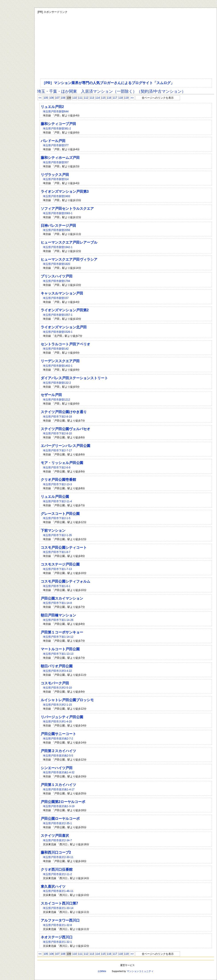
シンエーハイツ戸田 (57, 768)
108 (63, 98)
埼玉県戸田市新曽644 (56, 112)
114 (98, 98)
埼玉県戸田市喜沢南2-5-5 (58, 756)
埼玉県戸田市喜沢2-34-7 (57, 840)
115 (103, 98)
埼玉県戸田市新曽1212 (57, 400)
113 (92, 98)
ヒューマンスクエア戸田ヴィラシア (69, 259)
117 (115, 98)
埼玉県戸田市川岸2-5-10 (57, 688)
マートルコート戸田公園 (60, 649)
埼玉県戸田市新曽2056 (57, 230)
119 (126, 98)
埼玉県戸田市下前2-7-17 (57, 451)
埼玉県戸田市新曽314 (56, 179)
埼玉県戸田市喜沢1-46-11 (58, 891)
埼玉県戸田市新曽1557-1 (58, 315)
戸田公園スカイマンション (62, 598)
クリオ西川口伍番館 (57, 869)
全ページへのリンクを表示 (158, 98)
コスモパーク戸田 (55, 683)
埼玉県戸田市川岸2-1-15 (57, 705)
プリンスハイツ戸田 (57, 276)
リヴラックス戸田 (55, 175)
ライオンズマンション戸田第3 (65, 192)
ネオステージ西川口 (57, 937)
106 (52, 98)
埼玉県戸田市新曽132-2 (57, 383)
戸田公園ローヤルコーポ (60, 819)
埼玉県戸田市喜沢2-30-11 (58, 857)
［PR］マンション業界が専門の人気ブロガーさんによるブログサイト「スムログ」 (108, 83)
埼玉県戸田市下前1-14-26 (58, 620)
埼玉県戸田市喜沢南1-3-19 (59, 806)
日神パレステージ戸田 (58, 226)
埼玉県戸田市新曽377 (56, 145)
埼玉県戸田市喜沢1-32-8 (57, 925)
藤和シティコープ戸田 (58, 124)
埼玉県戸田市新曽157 (56, 298)
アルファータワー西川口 (60, 920)
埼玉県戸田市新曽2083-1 (58, 213)
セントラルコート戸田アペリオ (65, 344)
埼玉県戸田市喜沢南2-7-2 (58, 739)
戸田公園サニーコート (58, 734)
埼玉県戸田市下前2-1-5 (57, 518)
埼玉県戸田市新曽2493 (57, 196)
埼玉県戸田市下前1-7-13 (57, 569)
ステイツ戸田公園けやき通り (64, 412)
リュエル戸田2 (52, 107)
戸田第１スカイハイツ (58, 785)
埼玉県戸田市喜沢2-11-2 (57, 874)
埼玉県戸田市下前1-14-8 (57, 603)
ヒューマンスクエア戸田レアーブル (69, 242)
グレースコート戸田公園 (60, 514)
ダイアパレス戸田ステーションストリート (74, 378)
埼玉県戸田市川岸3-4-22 (57, 671)
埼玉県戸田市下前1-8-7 (57, 552)
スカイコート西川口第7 (59, 903)
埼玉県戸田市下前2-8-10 (57, 433)
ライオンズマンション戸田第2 (65, 310)
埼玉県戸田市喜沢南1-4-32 (59, 772)
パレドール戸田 (53, 141)
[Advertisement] (117, 45)
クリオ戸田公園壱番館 (58, 480)
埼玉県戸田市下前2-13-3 (57, 484)
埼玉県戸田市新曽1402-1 (58, 366)
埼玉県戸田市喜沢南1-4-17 (59, 789)
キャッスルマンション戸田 (62, 293)
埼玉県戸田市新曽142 (56, 349)
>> (132, 98)
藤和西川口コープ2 (56, 852)
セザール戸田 (51, 395)
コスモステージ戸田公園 (60, 564)
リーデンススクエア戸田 (60, 361)
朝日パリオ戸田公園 (57, 666)
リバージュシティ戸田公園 (62, 717)
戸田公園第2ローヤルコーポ (63, 802)
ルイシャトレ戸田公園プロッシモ (67, 700)
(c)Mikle (102, 971)
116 (109, 98)
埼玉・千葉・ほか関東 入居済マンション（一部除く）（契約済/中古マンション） (111, 91)
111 (80, 98)
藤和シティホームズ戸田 (60, 158)
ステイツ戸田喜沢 (55, 836)
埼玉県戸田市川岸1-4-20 (57, 722)
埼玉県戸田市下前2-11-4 (57, 501)
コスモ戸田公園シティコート (64, 548)
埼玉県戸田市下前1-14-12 (58, 637)
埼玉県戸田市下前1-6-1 (57, 586)
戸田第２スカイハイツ (58, 751)
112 (86, 98)
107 (57, 98)
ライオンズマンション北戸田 (64, 327)
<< (40, 98)
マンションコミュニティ (140, 971)
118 (121, 98)
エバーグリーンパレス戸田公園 (65, 446)
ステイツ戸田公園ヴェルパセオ (65, 429)
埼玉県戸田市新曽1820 (57, 264)
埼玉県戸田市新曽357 (56, 162)
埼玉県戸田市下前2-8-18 (57, 417)
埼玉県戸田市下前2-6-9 (57, 468)
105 (46, 98)
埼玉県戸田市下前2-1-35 (57, 535)
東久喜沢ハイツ (53, 887)
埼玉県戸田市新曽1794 (57, 281)
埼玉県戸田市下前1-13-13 (58, 654)
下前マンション (53, 530)
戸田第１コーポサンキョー (62, 632)
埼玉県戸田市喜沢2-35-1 (57, 823)
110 (75, 98)
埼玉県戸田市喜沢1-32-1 (57, 942)
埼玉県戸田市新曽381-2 (57, 129)
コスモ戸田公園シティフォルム (65, 581)
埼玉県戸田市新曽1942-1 (58, 247)
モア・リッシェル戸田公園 (62, 463)
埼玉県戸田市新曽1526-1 (58, 332)
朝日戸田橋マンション (58, 615)
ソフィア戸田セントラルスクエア (67, 209)
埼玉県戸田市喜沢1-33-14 (58, 908)
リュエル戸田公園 (55, 497)
